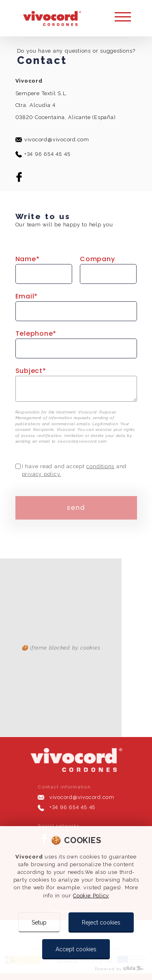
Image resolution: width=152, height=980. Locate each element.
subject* (31, 371)
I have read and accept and (74, 470)
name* (28, 259)
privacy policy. (42, 474)
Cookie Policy (91, 896)
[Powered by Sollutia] (76, 969)
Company (97, 259)
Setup (39, 922)
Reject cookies (101, 922)
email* (27, 296)
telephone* (36, 333)
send (76, 508)
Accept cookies (76, 949)
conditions (100, 466)
